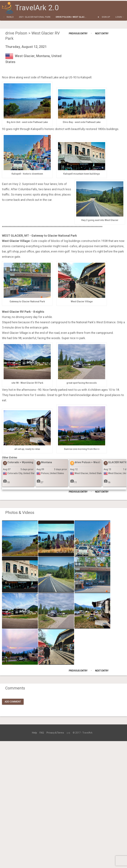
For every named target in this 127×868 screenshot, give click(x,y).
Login (119, 17)
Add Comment (13, 702)
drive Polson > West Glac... (71, 17)
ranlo (10, 17)
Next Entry (102, 33)
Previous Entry (78, 33)
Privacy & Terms (55, 733)
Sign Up (106, 17)
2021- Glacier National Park (35, 17)
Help (34, 733)
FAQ (42, 733)
